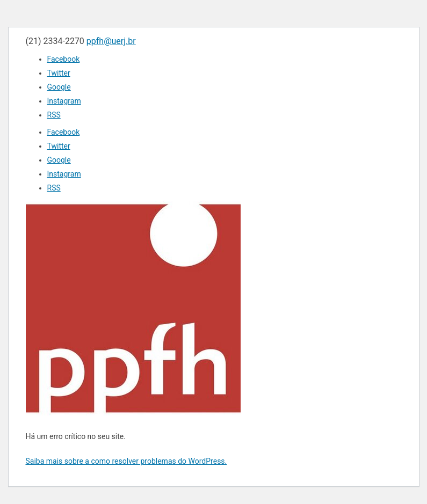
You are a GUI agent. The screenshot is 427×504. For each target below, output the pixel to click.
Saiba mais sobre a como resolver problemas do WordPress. (126, 461)
